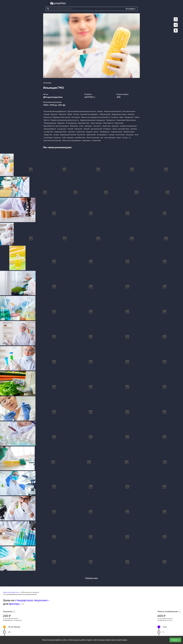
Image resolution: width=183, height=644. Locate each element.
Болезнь (115, 117)
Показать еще (91, 559)
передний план (60, 132)
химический (91, 135)
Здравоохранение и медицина (92, 120)
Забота (47, 120)
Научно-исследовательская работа (96, 117)
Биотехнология (129, 111)
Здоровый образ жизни (126, 120)
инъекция (130, 135)
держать (115, 126)
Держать (61, 123)
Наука (137, 117)
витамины (107, 129)
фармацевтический (68, 135)
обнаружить (105, 132)
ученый (112, 135)
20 (164, 624)
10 (14, 608)
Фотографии (130, 9)
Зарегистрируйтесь (11, 574)
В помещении (71, 123)
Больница (76, 117)
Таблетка (62, 114)
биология (81, 135)
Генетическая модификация (55, 111)
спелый (70, 129)
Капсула (54, 114)
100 (10, 624)
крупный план (124, 129)
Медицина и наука (119, 114)
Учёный (47, 114)
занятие (134, 129)
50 (9, 618)
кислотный (120, 135)
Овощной (78, 129)
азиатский (81, 132)
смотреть (97, 126)
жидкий (89, 132)
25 (9, 613)
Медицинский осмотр (62, 117)
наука (115, 129)
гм (130, 138)
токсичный (48, 138)
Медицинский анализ (113, 111)
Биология (48, 117)
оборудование (50, 129)
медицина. (86, 140)
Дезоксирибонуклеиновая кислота (82, 111)
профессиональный (128, 126)
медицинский (117, 132)
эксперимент (102, 135)
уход (81, 126)
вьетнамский (110, 138)
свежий (86, 129)
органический (96, 129)
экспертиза (48, 132)
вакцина (70, 138)
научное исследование (71, 140)
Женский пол (108, 123)
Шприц (100, 111)
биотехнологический (52, 140)
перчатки (72, 132)
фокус (96, 132)
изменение (96, 140)
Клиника (131, 114)
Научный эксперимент (89, 114)
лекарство (48, 135)
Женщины (74, 126)
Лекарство (129, 117)
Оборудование (50, 123)
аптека (56, 135)
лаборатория (129, 132)
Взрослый (119, 123)
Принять (175, 640)
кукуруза (57, 138)
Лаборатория (105, 114)
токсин (125, 138)
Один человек (96, 123)
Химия (70, 114)
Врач (121, 117)
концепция (62, 129)
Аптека (76, 114)
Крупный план (84, 123)
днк (102, 138)
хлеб (64, 138)
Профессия (111, 120)
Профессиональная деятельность (65, 120)
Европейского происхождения (56, 126)
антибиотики (80, 138)
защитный (106, 126)
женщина (88, 126)
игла (136, 135)
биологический (93, 138)
